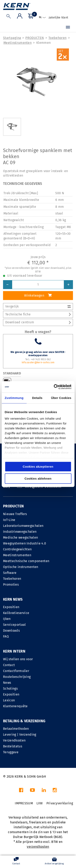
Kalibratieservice (16, 613)
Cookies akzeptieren (38, 467)
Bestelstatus (13, 746)
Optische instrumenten (21, 567)
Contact (9, 665)
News (7, 683)
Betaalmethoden (16, 729)
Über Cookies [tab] (61, 398)
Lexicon (9, 700)
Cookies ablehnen (38, 478)
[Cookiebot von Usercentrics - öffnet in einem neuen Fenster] (54, 387)
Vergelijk (38, 306)
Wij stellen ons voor (18, 659)
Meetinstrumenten (18, 43)
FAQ (6, 636)
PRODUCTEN (35, 38)
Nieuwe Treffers (15, 514)
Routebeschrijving (17, 677)
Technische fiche (38, 314)
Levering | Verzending (20, 735)
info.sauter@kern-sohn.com (38, 362)
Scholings (10, 689)
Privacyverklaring (60, 803)
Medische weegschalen (20, 537)
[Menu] (68, 27)
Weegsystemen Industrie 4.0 (25, 543)
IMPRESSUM (24, 803)
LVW (40, 803)
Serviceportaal (14, 625)
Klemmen (43, 43)
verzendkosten (38, 847)
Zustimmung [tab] (14, 398)
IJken (7, 619)
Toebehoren (57, 38)
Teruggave (11, 752)
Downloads (11, 631)
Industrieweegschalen (20, 532)
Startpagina (12, 38)
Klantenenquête (15, 706)
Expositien (11, 607)
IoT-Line (9, 520)
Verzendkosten (14, 740)
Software (10, 573)
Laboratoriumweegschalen (23, 526)
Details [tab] (37, 398)
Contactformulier (16, 671)
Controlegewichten (17, 549)
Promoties (11, 585)
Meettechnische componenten (26, 561)
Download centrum (38, 322)
